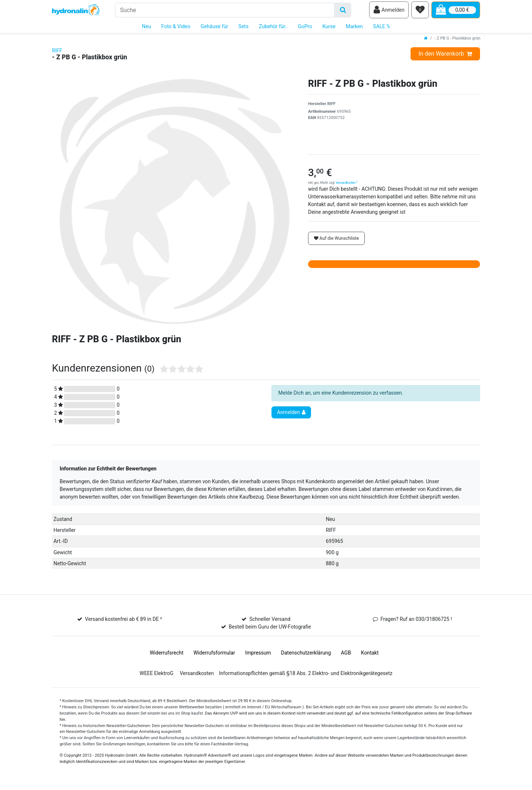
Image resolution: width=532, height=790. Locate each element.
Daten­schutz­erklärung (306, 655)
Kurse (329, 29)
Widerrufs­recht (166, 655)
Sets (244, 29)
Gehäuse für (214, 29)
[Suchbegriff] (225, 11)
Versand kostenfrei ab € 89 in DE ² (123, 621)
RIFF (57, 53)
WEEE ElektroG (156, 675)
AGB (346, 655)
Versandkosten (346, 185)
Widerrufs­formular (214, 655)
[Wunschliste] (420, 11)
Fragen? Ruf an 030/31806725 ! (416, 621)
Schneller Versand (270, 621)
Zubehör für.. (273, 29)
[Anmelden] (389, 11)
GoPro (305, 29)
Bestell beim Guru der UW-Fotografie (270, 629)
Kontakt (370, 655)
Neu (147, 29)
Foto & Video (176, 29)
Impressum (258, 655)
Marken (354, 29)
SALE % (382, 29)
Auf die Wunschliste (336, 241)
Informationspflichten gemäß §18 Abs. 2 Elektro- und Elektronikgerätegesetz (306, 675)
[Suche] (343, 11)
